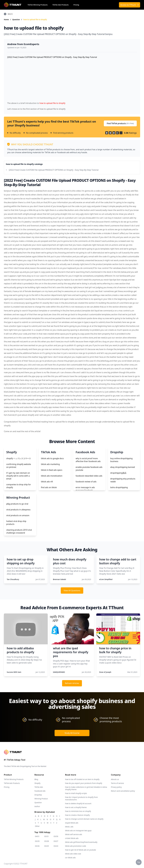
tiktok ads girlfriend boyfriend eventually (81, 842)
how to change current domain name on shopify (84, 819)
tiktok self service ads (74, 834)
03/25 (47, 846)
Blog (36, 779)
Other (37, 826)
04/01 (37, 836)
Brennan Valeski (59, 579)
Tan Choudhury (13, 579)
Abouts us (115, 779)
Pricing (76, 5)
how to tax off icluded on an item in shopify (82, 779)
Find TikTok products (120, 123)
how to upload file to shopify (35, 20)
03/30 (56, 836)
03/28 (47, 841)
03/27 (56, 841)
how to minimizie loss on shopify (78, 811)
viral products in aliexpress (18, 510)
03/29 (37, 841)
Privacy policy (116, 787)
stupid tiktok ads (72, 823)
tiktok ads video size (73, 854)
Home (6, 20)
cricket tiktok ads (72, 838)
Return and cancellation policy (123, 791)
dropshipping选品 (118, 473)
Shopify (37, 783)
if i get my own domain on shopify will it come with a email (18, 476)
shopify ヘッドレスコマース (19, 458)
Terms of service (117, 783)
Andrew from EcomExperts (23, 44)
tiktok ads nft (47, 482)
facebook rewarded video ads (89, 476)
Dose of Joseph (105, 672)
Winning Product (41, 799)
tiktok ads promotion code (76, 846)
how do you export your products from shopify (84, 783)
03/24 (56, 846)
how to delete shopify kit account (78, 803)
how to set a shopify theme (76, 807)
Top (139, 862)
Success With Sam (14, 672)
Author (37, 806)
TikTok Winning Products (38, 5)
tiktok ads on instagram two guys (78, 831)
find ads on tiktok (49, 487)
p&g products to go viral (17, 504)
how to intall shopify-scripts (76, 793)
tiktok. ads (69, 827)
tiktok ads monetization (52, 476)
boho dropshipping (119, 487)
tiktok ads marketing (50, 464)
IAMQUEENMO (59, 672)
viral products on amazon (18, 515)
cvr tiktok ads (70, 858)
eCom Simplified (106, 579)
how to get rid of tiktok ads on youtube (81, 850)
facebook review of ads (86, 482)
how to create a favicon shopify (77, 815)
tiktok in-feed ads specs (52, 470)
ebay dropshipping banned (123, 467)
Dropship (38, 795)
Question (16, 20)
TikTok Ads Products (61, 5)
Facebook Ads (40, 791)
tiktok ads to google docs (52, 458)
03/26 (37, 846)
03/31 (47, 836)
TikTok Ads (39, 787)
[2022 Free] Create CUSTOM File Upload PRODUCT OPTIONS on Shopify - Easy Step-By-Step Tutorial (54, 170)
